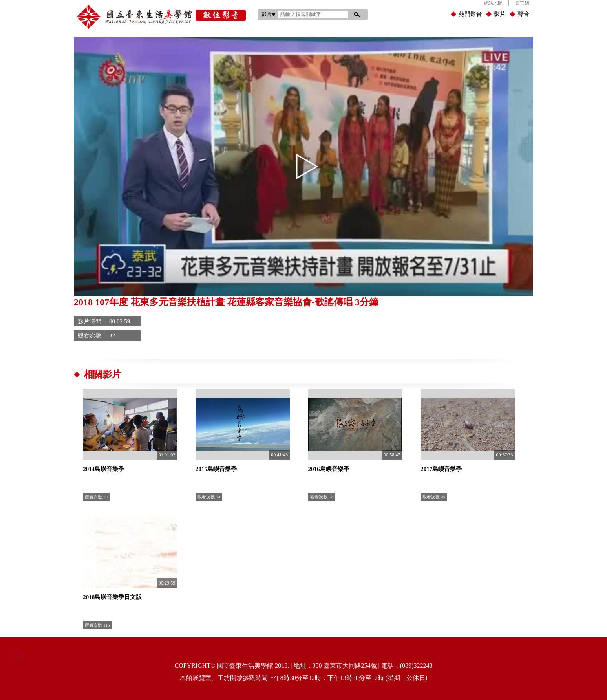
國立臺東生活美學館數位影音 (161, 17)
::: (250, 2)
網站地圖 (493, 3)
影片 (500, 14)
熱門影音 (470, 14)
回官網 (522, 3)
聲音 (523, 14)
